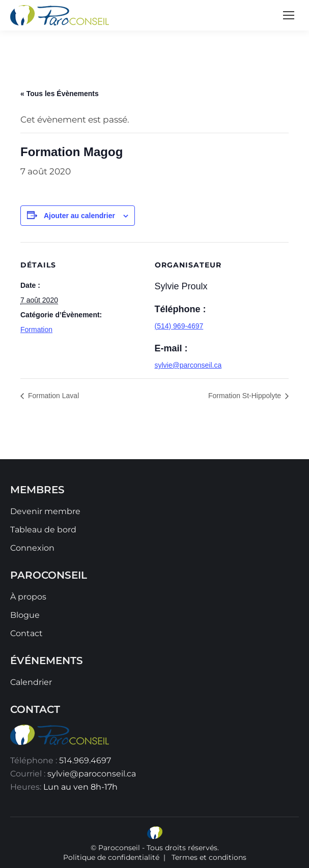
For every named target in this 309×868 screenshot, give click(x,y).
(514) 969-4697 (179, 326)
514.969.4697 (85, 760)
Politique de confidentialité (111, 857)
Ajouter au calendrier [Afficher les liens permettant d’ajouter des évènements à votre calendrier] (79, 216)
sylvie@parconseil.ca (188, 365)
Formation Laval (52, 396)
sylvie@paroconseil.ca (92, 774)
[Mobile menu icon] (289, 15)
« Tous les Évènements (60, 94)
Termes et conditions (209, 857)
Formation (36, 330)
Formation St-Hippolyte (246, 396)
